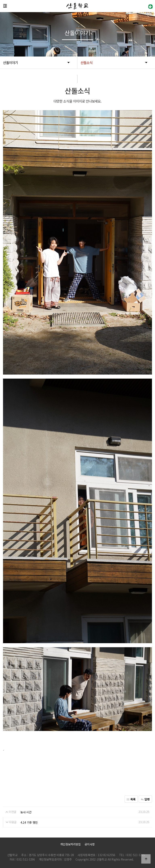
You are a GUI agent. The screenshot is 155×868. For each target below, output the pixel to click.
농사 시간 (26, 812)
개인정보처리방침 (70, 844)
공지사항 (90, 844)
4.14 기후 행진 (29, 822)
